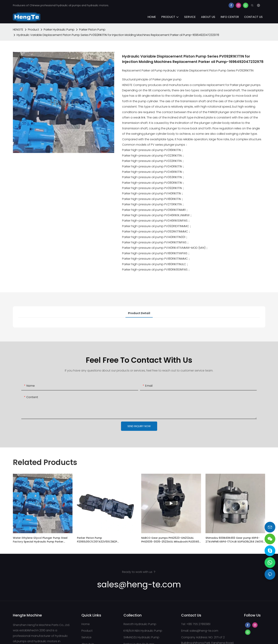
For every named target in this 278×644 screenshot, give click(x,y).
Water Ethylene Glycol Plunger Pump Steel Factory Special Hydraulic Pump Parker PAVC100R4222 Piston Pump (40, 540)
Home (86, 624)
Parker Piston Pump (92, 30)
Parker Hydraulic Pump (59, 30)
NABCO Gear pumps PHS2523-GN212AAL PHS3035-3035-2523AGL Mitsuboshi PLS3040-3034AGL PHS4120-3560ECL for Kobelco (171, 540)
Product (33, 30)
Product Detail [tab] (139, 313)
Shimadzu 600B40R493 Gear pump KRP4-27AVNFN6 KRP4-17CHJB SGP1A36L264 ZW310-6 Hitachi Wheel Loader (235, 540)
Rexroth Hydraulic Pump (140, 624)
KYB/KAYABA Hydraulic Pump (143, 631)
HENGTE (18, 30)
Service (86, 637)
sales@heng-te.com (204, 631)
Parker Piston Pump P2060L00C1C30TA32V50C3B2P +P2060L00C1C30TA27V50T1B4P (97, 540)
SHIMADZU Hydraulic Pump (141, 637)
